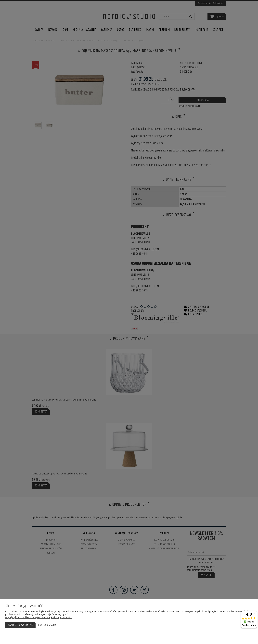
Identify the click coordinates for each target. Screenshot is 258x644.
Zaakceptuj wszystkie (20, 625)
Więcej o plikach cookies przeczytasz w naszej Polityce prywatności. (39, 617)
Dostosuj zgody (47, 625)
